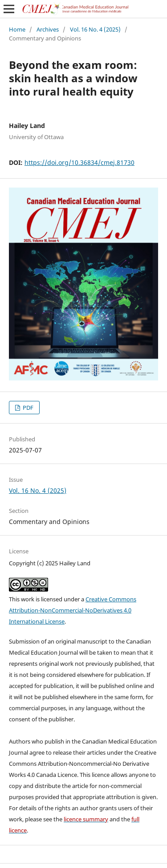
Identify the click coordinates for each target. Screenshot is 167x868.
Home (17, 29)
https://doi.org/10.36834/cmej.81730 (79, 162)
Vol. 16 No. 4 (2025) (95, 29)
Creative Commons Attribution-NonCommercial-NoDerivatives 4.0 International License (73, 610)
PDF (27, 408)
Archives (48, 29)
